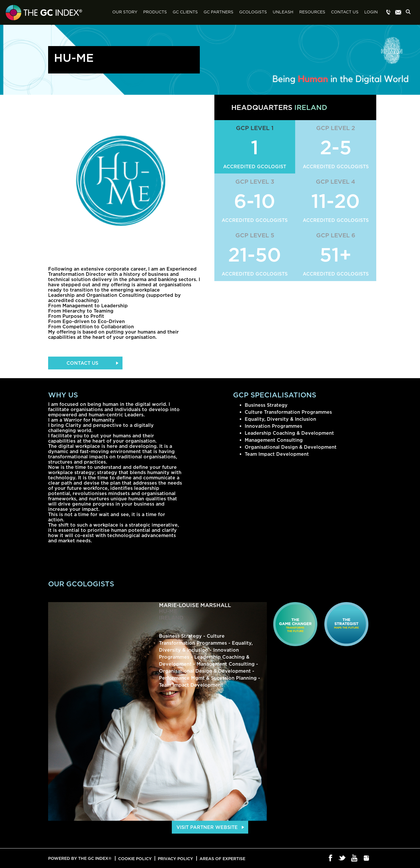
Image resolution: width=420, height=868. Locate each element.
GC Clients (185, 12)
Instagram (366, 858)
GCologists (253, 12)
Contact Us (345, 12)
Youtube (355, 858)
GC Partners (218, 12)
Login (371, 12)
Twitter (343, 858)
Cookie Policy (135, 859)
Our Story (125, 12)
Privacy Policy (175, 859)
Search (410, 13)
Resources (312, 12)
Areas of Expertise (222, 859)
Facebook (331, 858)
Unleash (283, 12)
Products (155, 12)
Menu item (388, 13)
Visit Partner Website (207, 827)
